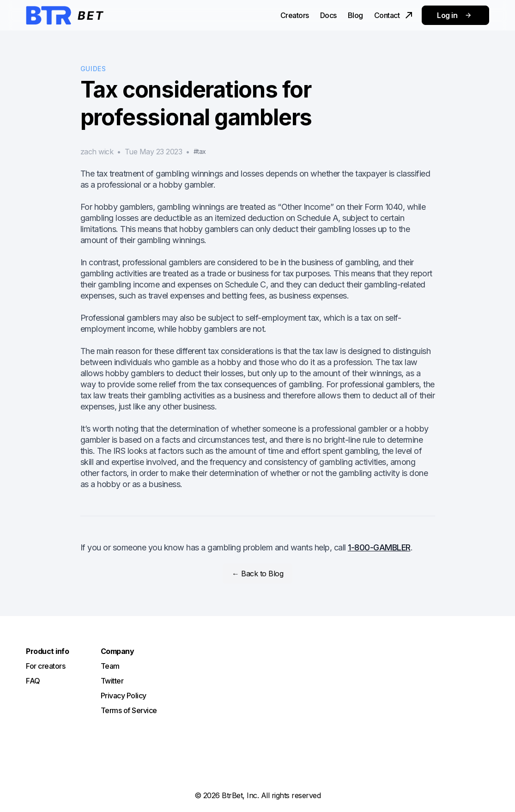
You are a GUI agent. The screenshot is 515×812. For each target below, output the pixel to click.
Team (110, 666)
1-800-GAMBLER (379, 547)
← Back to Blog (257, 574)
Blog (355, 15)
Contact (394, 15)
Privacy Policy (124, 696)
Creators (295, 15)
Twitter (112, 681)
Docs (328, 15)
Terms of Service (129, 710)
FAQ (33, 681)
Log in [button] (455, 15)
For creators (45, 666)
